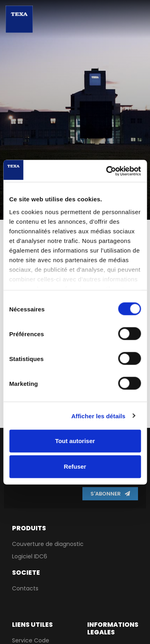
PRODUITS (29, 528)
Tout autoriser (75, 441)
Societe (26, 573)
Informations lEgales (113, 628)
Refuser (75, 466)
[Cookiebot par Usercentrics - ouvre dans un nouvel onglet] (107, 171)
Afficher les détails (98, 416)
